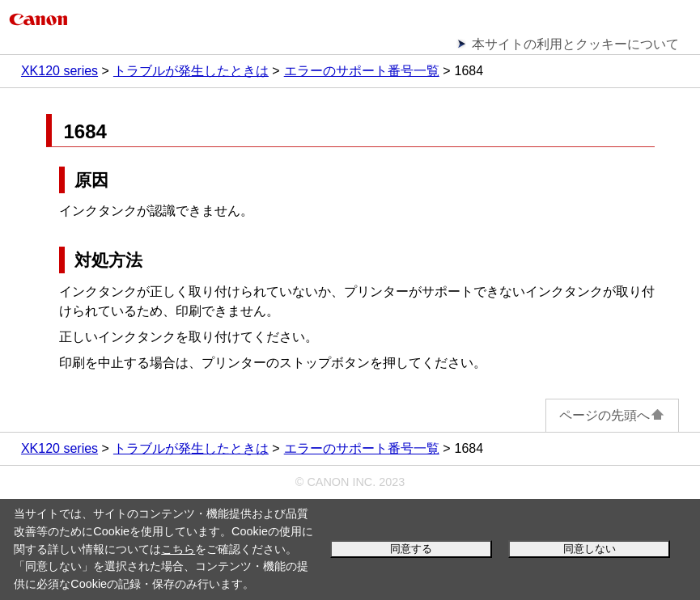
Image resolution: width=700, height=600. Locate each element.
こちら (178, 549)
